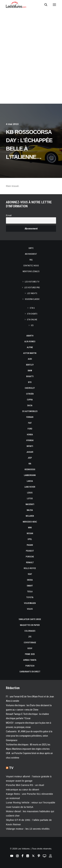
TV (11, 768)
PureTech (30, 666)
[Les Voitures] (16, 5)
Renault (30, 562)
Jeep (30, 458)
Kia (30, 464)
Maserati (30, 504)
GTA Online (32, 320)
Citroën (30, 394)
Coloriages (30, 631)
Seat (30, 574)
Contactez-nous (31, 266)
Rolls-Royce (30, 568)
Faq (31, 260)
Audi (30, 359)
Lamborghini (30, 475)
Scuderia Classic (32, 299)
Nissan (30, 533)
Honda (30, 435)
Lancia (30, 481)
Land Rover (30, 487)
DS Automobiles (30, 411)
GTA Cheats (32, 314)
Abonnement (31, 254)
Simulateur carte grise (30, 619)
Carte (31, 248)
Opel (30, 539)
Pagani (30, 545)
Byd (30, 382)
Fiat (30, 423)
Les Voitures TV (32, 282)
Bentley (30, 365)
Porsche (30, 557)
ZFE (30, 637)
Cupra (30, 400)
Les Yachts (32, 293)
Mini (30, 528)
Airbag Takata (30, 660)
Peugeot (30, 551)
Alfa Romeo (30, 342)
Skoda (30, 580)
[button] (54, 5)
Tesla (30, 592)
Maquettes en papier (30, 625)
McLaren (30, 516)
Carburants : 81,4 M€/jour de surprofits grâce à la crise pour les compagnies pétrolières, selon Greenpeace (29, 736)
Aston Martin (30, 353)
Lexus (30, 493)
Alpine (30, 347)
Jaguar (30, 452)
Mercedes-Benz (30, 522)
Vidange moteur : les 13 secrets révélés (28, 829)
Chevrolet (30, 388)
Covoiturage (30, 643)
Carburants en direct (30, 672)
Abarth (30, 336)
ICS (32, 325)
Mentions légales (31, 271)
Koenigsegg (30, 469)
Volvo (30, 609)
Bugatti (30, 376)
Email (9, 215)
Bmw (30, 371)
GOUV (30, 648)
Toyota (30, 597)
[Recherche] (44, 5)
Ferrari (30, 417)
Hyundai (30, 440)
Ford (30, 429)
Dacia (30, 406)
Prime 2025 (30, 654)
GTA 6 (32, 308)
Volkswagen (30, 603)
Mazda (30, 510)
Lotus (30, 499)
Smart (30, 586)
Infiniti (30, 446)
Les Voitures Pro (32, 288)
